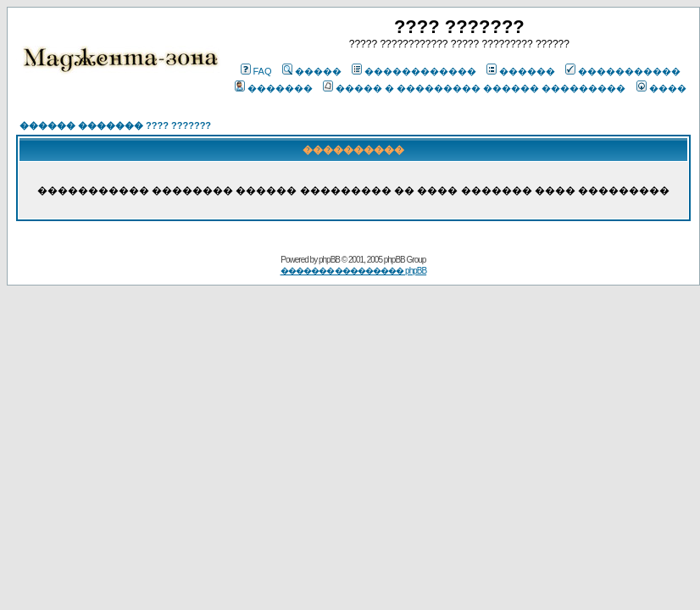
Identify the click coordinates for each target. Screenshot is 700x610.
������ (521, 71)
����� (312, 71)
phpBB (329, 260)
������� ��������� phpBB (354, 271)
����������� (623, 71)
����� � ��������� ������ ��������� (474, 88)
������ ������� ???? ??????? (115, 125)
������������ (414, 71)
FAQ (256, 71)
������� (274, 88)
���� (661, 88)
